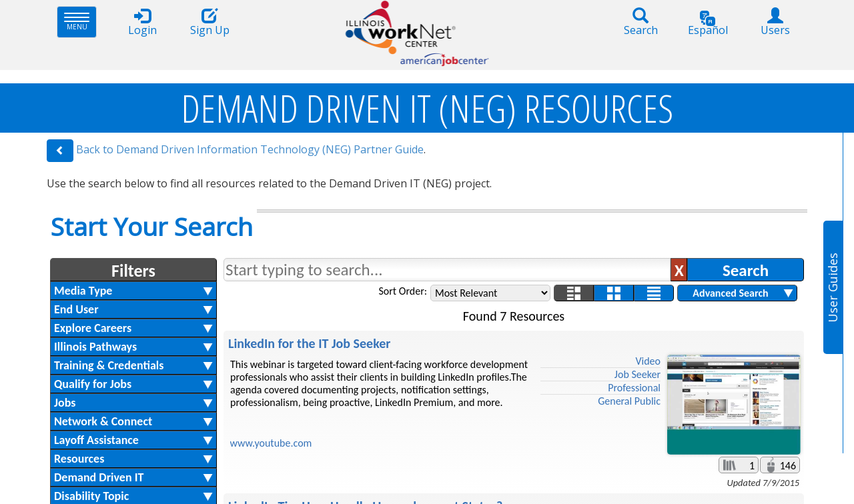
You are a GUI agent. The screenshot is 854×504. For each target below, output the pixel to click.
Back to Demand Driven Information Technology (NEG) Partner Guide (250, 149)
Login (142, 22)
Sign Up (209, 22)
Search (640, 22)
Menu (80, 22)
